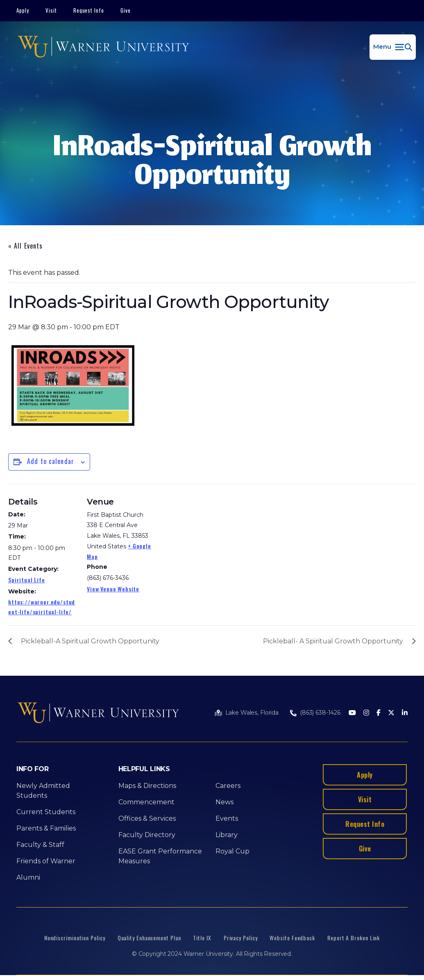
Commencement (146, 802)
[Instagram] (366, 713)
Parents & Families (46, 828)
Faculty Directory (147, 835)
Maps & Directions (147, 786)
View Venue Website (113, 589)
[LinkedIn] (405, 713)
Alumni (28, 877)
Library (227, 835)
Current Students (46, 812)
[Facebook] (379, 713)
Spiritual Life (27, 580)
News (224, 802)
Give (126, 10)
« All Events (25, 246)
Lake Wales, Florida (252, 713)
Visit (51, 10)
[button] (393, 47)
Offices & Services (147, 818)
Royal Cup (232, 851)
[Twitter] (391, 713)
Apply (23, 10)
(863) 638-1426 (320, 713)
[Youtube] (352, 713)
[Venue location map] (209, 540)
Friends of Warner (46, 861)
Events (227, 818)
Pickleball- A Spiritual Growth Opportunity (333, 641)
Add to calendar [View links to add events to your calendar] (51, 461)
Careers (228, 786)
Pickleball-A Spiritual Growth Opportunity (90, 641)
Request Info (89, 10)
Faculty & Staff (40, 845)
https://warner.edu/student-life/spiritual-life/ (42, 607)
